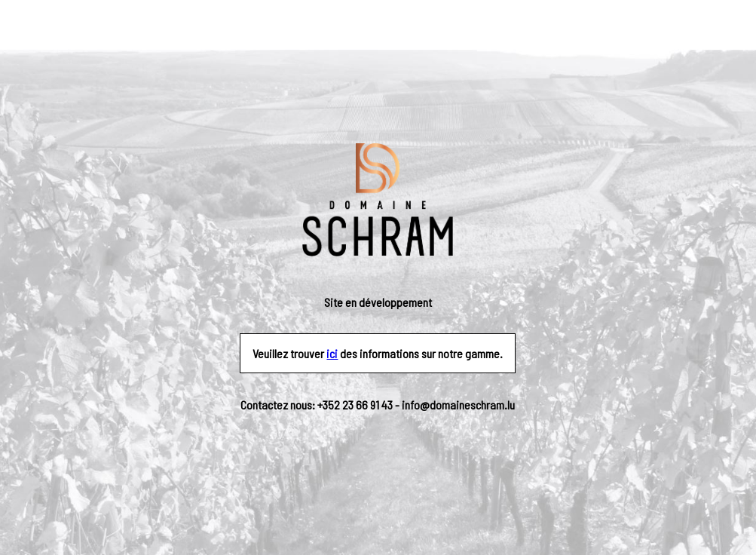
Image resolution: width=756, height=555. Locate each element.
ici (332, 353)
